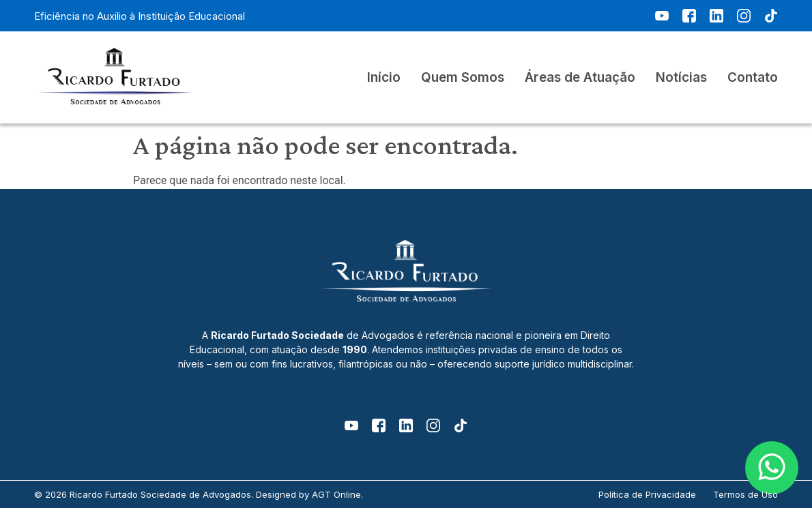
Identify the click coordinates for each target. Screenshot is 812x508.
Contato (753, 78)
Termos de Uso (745, 494)
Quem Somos (463, 78)
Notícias (681, 78)
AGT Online (336, 494)
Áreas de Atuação (580, 78)
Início (384, 78)
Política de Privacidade (647, 494)
